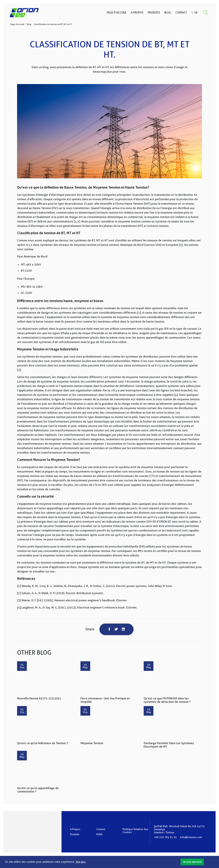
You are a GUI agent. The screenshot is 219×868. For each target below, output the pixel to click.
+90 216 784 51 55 (165, 838)
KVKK (99, 835)
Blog (167, 13)
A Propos (137, 13)
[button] (192, 862)
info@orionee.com (191, 838)
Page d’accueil (116, 13)
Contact (181, 13)
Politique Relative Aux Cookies (135, 831)
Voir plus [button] (81, 862)
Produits (153, 13)
